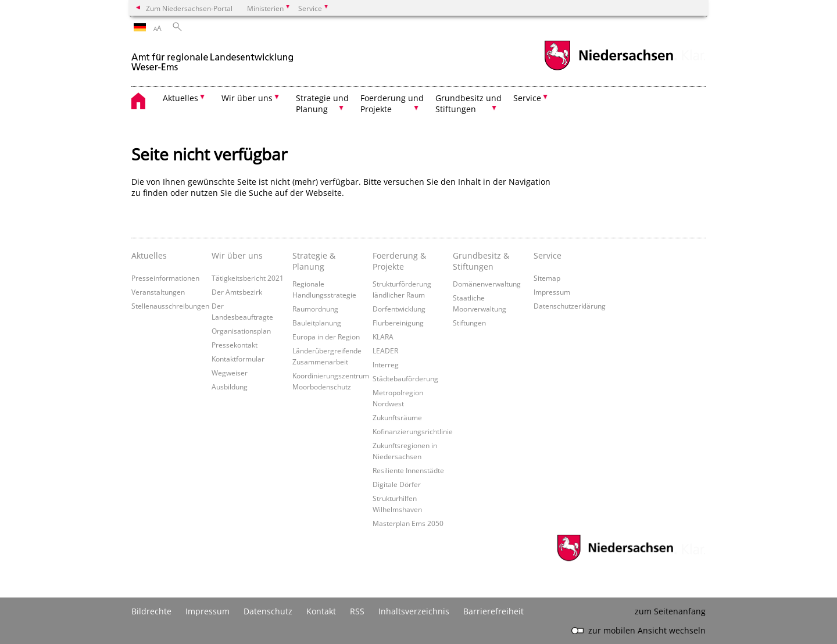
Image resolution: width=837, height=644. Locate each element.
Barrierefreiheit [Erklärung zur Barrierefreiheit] (493, 611)
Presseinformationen (165, 278)
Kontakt (321, 611)
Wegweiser (230, 373)
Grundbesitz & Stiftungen (481, 261)
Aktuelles (149, 255)
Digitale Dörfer (397, 484)
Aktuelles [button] (180, 98)
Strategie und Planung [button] (322, 103)
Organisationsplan (241, 331)
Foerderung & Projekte (399, 261)
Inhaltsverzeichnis (414, 611)
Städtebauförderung (405, 378)
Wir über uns (237, 255)
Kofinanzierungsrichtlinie (413, 431)
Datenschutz (268, 611)
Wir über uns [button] (247, 98)
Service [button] (527, 98)
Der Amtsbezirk (237, 292)
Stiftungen (469, 323)
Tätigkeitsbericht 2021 (248, 278)
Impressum (552, 292)
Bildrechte (151, 611)
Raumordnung (315, 309)
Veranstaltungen (158, 292)
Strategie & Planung (314, 261)
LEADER (385, 350)
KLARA (383, 337)
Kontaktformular (238, 359)
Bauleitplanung (317, 323)
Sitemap (547, 278)
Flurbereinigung (398, 323)
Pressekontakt (235, 345)
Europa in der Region (326, 337)
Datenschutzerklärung (570, 306)
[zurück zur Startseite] (213, 57)
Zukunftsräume (397, 417)
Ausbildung (230, 387)
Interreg (386, 364)
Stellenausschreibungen (170, 306)
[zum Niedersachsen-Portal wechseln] (609, 69)
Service (548, 255)
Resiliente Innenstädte (408, 470)
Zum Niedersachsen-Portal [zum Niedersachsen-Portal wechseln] (189, 8)
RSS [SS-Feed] (357, 611)
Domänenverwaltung (487, 284)
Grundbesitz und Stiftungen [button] (468, 103)
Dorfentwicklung (399, 309)
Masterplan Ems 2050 (408, 523)
